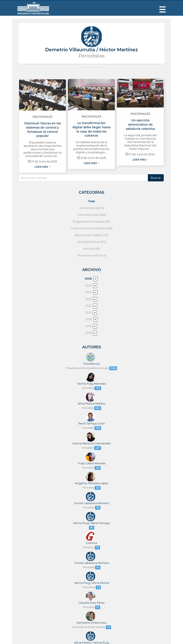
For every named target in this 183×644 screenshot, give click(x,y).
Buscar (156, 178)
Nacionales (43, 141)
